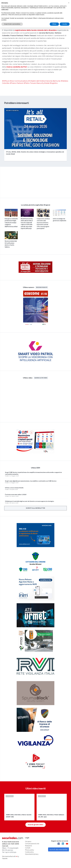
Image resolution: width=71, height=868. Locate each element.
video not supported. (35, 182)
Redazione (28, 846)
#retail (47, 83)
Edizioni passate (42, 287)
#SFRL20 (6, 81)
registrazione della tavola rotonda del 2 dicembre (36, 30)
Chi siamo (28, 842)
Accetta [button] (65, 24)
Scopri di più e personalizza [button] (12, 24)
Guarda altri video (41, 378)
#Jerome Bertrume (53, 81)
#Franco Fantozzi (17, 83)
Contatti (28, 848)
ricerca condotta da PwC (17, 67)
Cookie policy (29, 852)
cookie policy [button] (5, 9)
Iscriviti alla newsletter (35, 508)
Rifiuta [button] (54, 24)
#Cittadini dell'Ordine (37, 81)
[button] (69, 3)
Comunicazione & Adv (32, 844)
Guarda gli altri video (36, 825)
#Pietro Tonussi (30, 83)
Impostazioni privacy (32, 854)
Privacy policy (30, 850)
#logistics (54, 83)
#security (40, 83)
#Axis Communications (19, 81)
